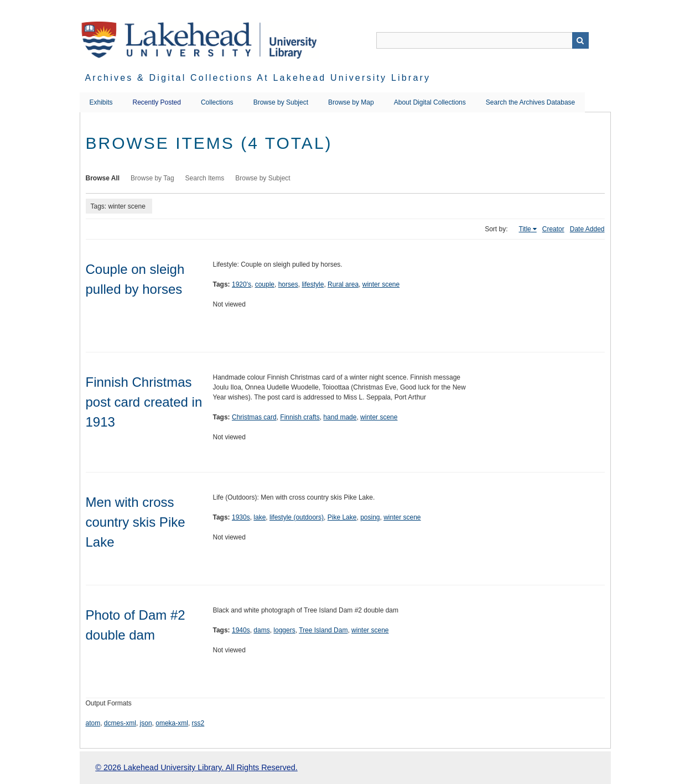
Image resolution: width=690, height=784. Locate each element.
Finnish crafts (300, 417)
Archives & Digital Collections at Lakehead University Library (258, 78)
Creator (553, 229)
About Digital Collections (430, 102)
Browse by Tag (152, 178)
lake (260, 517)
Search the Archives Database (530, 102)
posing (370, 517)
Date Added (587, 229)
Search (580, 40)
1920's (242, 284)
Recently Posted (157, 102)
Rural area (343, 284)
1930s (241, 517)
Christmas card (254, 417)
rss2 (198, 723)
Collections (217, 102)
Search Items (205, 178)
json (146, 723)
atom (93, 723)
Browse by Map (351, 102)
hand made (340, 417)
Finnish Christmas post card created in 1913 (144, 402)
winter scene (381, 284)
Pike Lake (342, 517)
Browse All (103, 178)
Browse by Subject (281, 102)
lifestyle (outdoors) (297, 517)
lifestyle (313, 284)
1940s (241, 630)
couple (265, 284)
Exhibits (101, 102)
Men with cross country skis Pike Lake (136, 522)
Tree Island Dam (323, 630)
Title (525, 229)
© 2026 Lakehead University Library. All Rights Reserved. (196, 767)
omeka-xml (172, 723)
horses (288, 284)
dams (261, 630)
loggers (284, 630)
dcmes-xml (120, 723)
